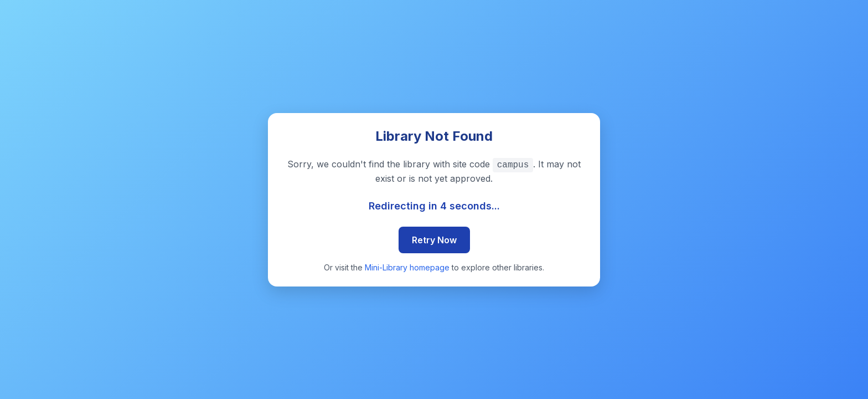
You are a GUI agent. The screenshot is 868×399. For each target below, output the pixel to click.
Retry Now (434, 240)
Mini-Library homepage (407, 267)
